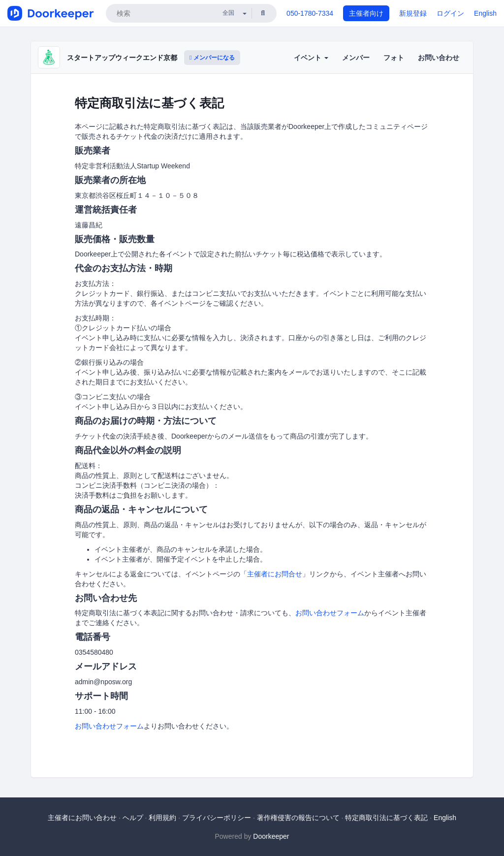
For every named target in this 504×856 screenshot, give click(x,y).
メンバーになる (212, 58)
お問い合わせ (439, 58)
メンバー (356, 58)
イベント (311, 58)
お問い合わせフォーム (330, 613)
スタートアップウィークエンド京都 (122, 58)
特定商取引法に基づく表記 (386, 818)
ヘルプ (133, 818)
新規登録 (413, 13)
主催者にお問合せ (275, 574)
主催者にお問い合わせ (82, 818)
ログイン (450, 13)
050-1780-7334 (310, 13)
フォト (394, 58)
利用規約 (162, 818)
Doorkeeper (271, 836)
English (485, 13)
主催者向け (366, 13)
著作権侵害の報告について (298, 818)
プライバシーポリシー (217, 818)
